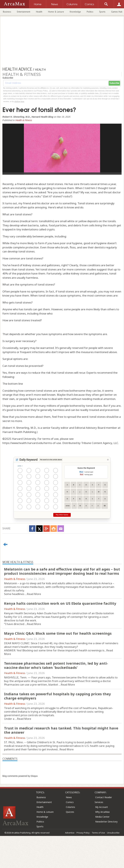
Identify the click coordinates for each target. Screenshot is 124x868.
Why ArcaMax (102, 812)
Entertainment (24, 12)
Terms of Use (98, 833)
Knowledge (75, 12)
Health (39, 12)
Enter (68, 506)
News (69, 797)
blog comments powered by (20, 776)
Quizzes (70, 812)
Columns (70, 807)
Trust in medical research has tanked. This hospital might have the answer (61, 730)
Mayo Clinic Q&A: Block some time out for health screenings (58, 633)
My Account (102, 807)
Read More (34, 594)
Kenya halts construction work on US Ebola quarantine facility (60, 603)
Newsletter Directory (106, 822)
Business (7, 12)
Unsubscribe (113, 833)
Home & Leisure (56, 12)
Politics (90, 12)
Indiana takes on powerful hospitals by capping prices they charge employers (57, 696)
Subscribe (114, 83)
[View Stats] (108, 460)
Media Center (102, 817)
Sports (102, 12)
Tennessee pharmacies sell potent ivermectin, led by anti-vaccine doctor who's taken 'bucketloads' (56, 665)
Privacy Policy (83, 833)
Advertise (70, 833)
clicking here (19, 101)
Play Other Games (62, 515)
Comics (70, 802)
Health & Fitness (24, 120)
